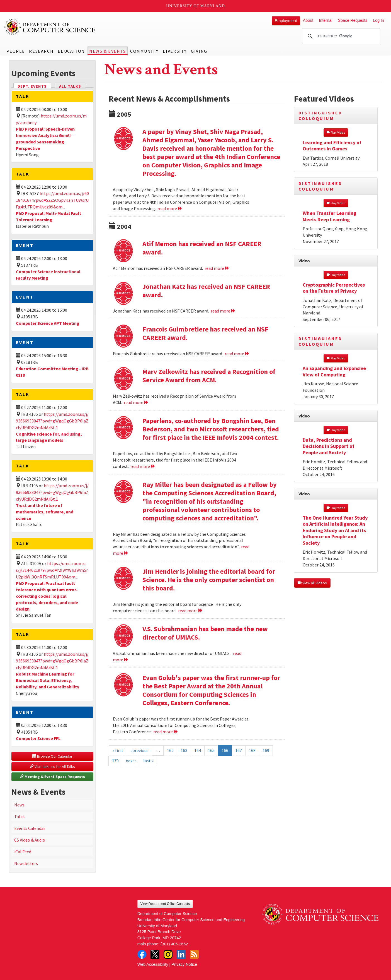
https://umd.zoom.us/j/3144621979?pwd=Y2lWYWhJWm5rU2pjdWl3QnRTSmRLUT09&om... (52, 570)
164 (198, 750)
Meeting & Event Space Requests (52, 777)
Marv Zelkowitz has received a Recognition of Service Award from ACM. (209, 376)
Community (144, 51)
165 (211, 750)
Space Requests (353, 20)
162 (170, 750)
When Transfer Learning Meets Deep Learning (329, 216)
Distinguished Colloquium (320, 116)
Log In (378, 20)
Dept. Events (35, 86)
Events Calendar (30, 828)
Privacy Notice (184, 964)
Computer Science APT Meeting (48, 323)
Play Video (336, 132)
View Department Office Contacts (165, 904)
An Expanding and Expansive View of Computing (334, 371)
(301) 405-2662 (174, 944)
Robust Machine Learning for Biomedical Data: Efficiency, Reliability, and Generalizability (48, 680)
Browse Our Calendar (52, 756)
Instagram (168, 954)
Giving (199, 51)
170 (115, 761)
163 (184, 750)
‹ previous (139, 750)
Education (71, 51)
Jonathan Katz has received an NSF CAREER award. (206, 291)
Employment (286, 21)
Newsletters (26, 863)
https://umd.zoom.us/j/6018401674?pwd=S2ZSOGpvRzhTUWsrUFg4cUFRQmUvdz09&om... (52, 200)
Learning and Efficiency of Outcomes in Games (332, 146)
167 (239, 750)
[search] (340, 36)
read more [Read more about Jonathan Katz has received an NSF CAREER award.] (223, 311)
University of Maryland (195, 6)
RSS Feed (194, 954)
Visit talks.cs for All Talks (52, 767)
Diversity (175, 51)
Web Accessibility (153, 964)
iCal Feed (23, 852)
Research (41, 51)
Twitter (155, 954)
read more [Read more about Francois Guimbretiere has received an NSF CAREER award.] (237, 354)
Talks (19, 816)
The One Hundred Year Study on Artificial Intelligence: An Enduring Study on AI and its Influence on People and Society (335, 530)
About (308, 20)
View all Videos (312, 583)
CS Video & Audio (30, 840)
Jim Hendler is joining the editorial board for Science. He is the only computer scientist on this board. (209, 580)
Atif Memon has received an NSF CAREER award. (202, 248)
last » (148, 761)
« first (118, 750)
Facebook (142, 954)
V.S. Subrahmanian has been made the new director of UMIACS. (205, 633)
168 (252, 750)
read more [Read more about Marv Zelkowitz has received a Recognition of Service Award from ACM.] (136, 402)
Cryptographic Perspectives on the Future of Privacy (334, 288)
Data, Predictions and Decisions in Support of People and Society (328, 446)
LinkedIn (181, 954)
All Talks (70, 86)
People (16, 51)
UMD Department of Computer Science (50, 27)
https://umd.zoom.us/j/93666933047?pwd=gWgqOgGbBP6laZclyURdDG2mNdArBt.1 (52, 421)
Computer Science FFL (38, 738)
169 (266, 750)
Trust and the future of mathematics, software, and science (45, 512)
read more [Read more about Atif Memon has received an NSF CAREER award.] (217, 268)
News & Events (108, 51)
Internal (326, 20)
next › (131, 761)
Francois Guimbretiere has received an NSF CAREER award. (205, 333)
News (19, 805)
